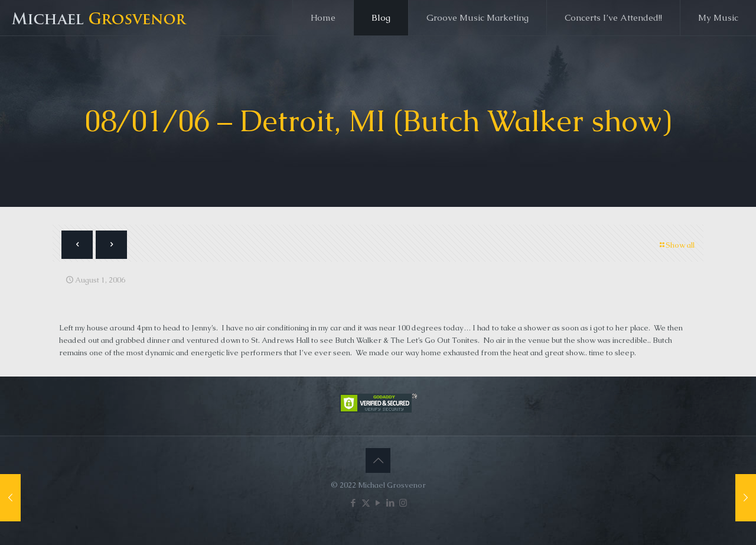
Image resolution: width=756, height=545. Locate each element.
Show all (676, 245)
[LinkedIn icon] (391, 503)
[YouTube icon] (378, 503)
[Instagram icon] (403, 503)
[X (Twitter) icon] (366, 503)
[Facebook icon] (353, 503)
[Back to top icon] (378, 460)
